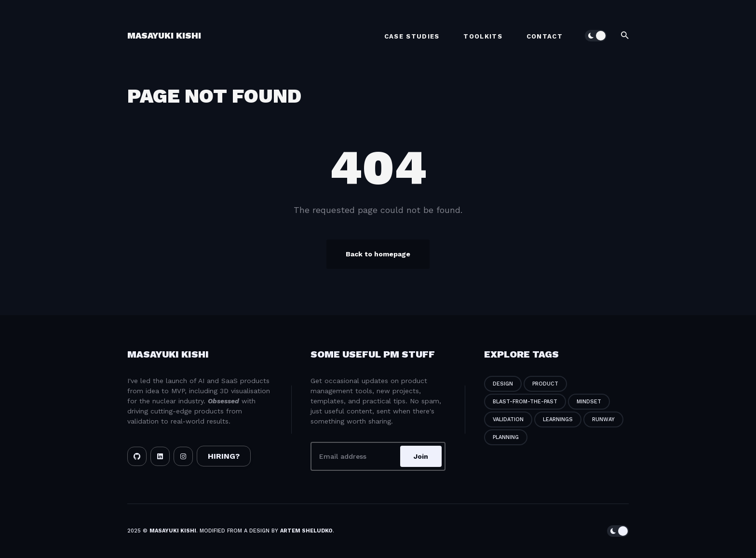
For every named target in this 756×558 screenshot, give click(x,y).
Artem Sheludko (306, 531)
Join (421, 456)
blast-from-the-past (525, 402)
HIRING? (224, 456)
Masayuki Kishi (164, 35)
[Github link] (137, 456)
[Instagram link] (183, 456)
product (545, 384)
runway (603, 419)
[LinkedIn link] (160, 456)
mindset (589, 402)
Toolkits (483, 36)
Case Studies (412, 36)
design (503, 384)
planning (506, 437)
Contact (545, 36)
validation (508, 419)
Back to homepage (378, 254)
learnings (558, 419)
